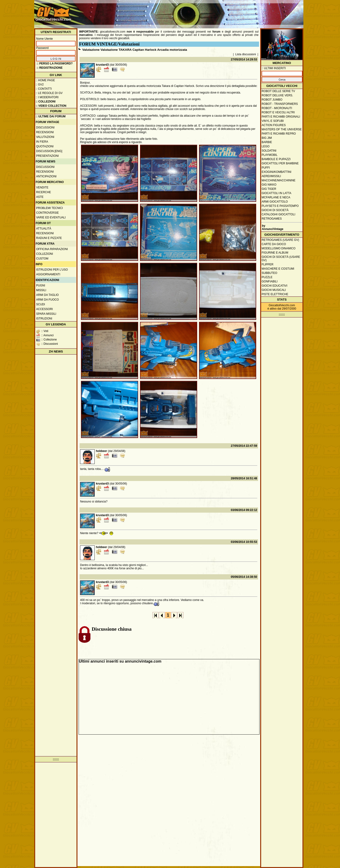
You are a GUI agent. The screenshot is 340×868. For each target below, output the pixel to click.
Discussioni (45, 128)
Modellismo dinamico (278, 248)
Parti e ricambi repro (279, 134)
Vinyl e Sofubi (273, 121)
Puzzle (267, 277)
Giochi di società (275, 210)
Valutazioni (45, 137)
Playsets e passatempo (280, 206)
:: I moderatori (47, 97)
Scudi (40, 304)
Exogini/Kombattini (276, 172)
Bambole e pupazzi (276, 159)
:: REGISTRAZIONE (50, 68)
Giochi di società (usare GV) (281, 259)
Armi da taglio (47, 295)
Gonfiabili (270, 281)
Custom (42, 259)
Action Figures (274, 125)
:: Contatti (44, 89)
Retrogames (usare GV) (280, 240)
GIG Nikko (269, 185)
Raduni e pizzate (49, 238)
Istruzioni (44, 319)
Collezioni (45, 254)
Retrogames (272, 219)
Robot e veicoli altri (278, 112)
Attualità (44, 229)
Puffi (266, 168)
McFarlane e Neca (276, 197)
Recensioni (45, 132)
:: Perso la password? (55, 64)
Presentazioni (47, 156)
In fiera (42, 142)
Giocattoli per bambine (280, 163)
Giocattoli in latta (276, 193)
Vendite (42, 187)
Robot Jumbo (272, 100)
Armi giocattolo (275, 202)
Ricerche (44, 192)
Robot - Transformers (280, 104)
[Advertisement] (216, 12)
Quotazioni (45, 146)
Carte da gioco (274, 244)
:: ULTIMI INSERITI (274, 68)
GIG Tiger (269, 189)
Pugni (41, 285)
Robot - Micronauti (277, 108)
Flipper (268, 264)
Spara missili (46, 314)
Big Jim (267, 138)
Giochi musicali (274, 290)
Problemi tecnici (49, 208)
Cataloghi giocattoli (278, 214)
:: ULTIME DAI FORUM (51, 116)
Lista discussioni (246, 54)
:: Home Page (45, 80)
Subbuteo (269, 273)
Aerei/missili (271, 176)
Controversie (47, 213)
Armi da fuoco (47, 300)
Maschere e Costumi (278, 269)
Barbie (267, 142)
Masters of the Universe (282, 129)
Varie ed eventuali (51, 217)
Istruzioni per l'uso (52, 270)
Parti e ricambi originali (281, 117)
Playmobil (270, 155)
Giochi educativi (274, 286)
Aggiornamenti (48, 274)
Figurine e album (275, 253)
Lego (266, 146)
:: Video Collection (51, 106)
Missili (41, 290)
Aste (40, 197)
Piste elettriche (275, 294)
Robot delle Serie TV (278, 91)
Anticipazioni (46, 176)
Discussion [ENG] (49, 151)
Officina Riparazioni (52, 249)
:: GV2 (40, 85)
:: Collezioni (46, 102)
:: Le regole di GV (49, 93)
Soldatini (269, 151)
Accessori (45, 309)
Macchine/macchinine (278, 180)
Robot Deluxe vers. (277, 95)
